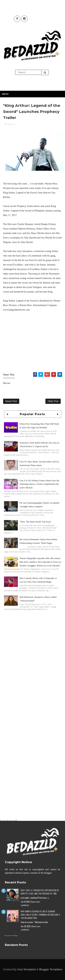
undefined (25, 905)
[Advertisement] (32, 647)
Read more (35, 902)
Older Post (53, 401)
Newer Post (11, 401)
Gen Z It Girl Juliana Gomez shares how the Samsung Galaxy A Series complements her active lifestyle (40, 484)
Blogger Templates (51, 969)
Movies (12, 124)
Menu (5, 94)
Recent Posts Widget (11, 935)
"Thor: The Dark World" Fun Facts (35, 522)
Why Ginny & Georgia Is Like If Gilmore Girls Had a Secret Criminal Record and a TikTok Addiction (40, 915)
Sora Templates (27, 969)
